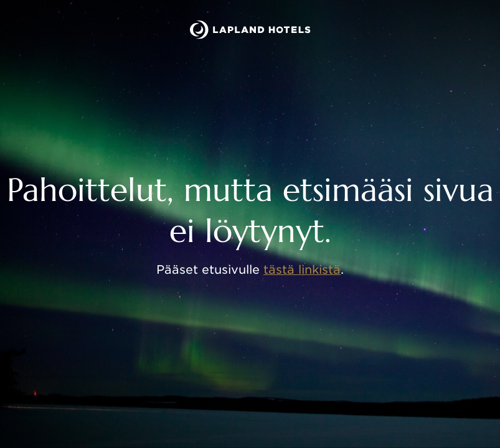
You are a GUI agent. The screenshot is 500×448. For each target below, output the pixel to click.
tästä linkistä (302, 270)
